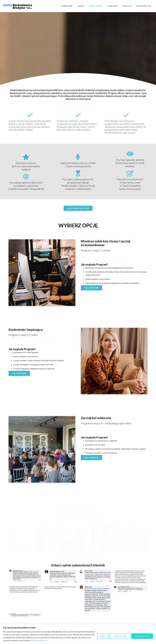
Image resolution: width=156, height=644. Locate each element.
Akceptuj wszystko (142, 636)
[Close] (154, 625)
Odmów (102, 636)
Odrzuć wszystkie (120, 636)
